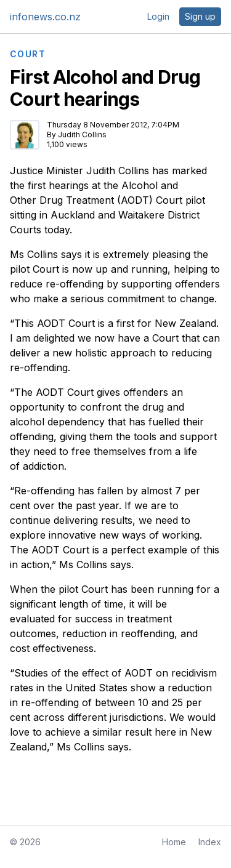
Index (210, 842)
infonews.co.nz (45, 17)
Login (158, 16)
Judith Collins (82, 135)
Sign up (200, 16)
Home (174, 842)
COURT (28, 54)
